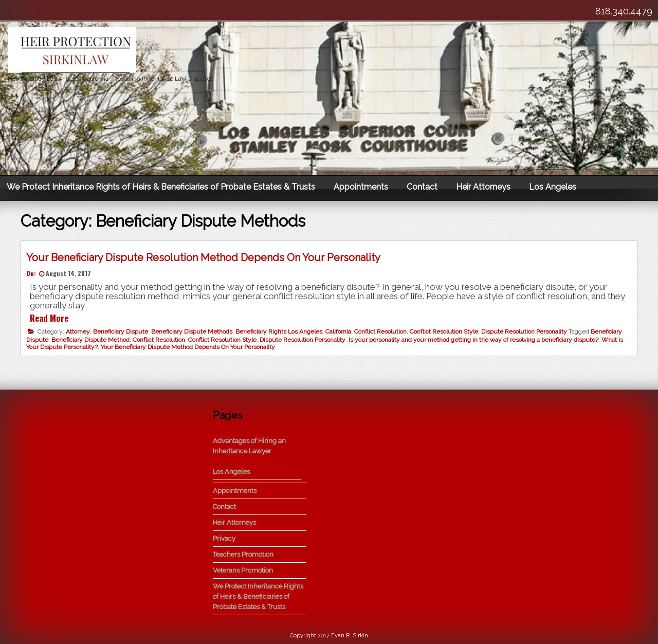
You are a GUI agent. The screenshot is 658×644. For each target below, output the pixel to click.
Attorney (78, 332)
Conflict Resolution (380, 332)
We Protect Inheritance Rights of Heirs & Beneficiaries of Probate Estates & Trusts (161, 187)
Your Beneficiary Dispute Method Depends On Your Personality (188, 347)
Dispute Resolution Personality (524, 332)
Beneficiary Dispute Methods (192, 332)
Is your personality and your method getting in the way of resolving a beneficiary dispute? (473, 340)
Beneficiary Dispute (121, 332)
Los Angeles (553, 187)
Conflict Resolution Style (444, 332)
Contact (422, 187)
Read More (49, 318)
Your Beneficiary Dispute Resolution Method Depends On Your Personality (203, 257)
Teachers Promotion (243, 554)
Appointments (361, 187)
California (338, 332)
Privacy (224, 538)
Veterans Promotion (243, 570)
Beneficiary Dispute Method (90, 340)
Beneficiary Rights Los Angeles (279, 332)
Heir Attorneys (483, 187)
